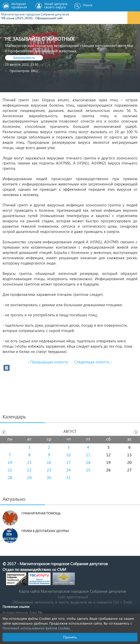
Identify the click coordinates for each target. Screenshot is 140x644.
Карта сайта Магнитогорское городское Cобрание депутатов (73, 591)
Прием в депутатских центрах (45, 531)
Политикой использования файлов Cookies (36, 628)
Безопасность (24, 57)
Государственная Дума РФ (22, 612)
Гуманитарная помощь (41, 513)
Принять (70, 637)
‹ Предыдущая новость (48, 362)
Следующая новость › (93, 362)
